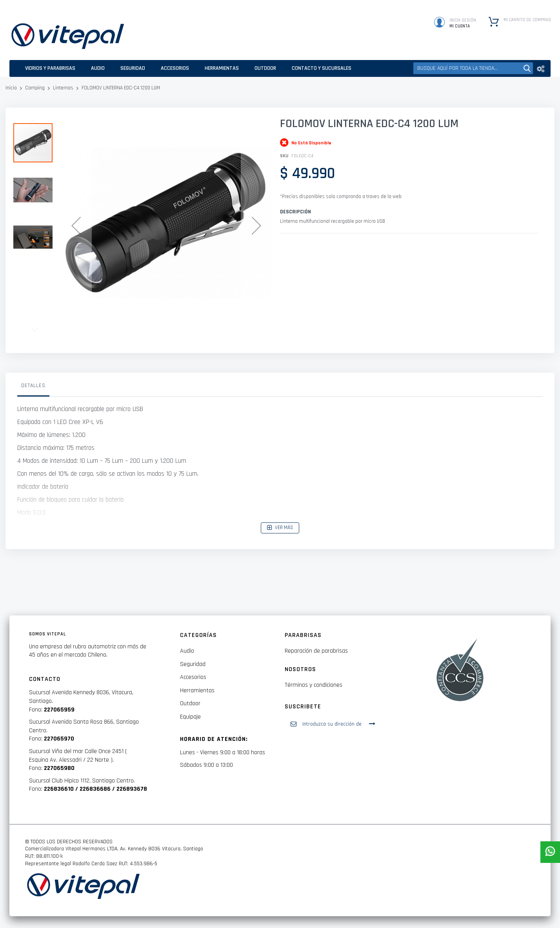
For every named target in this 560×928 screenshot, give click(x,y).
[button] (76, 225)
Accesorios (193, 677)
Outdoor (190, 703)
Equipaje (190, 717)
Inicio (11, 88)
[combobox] (473, 68)
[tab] (33, 388)
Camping (35, 88)
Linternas (63, 88)
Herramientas (197, 691)
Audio (187, 651)
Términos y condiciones (314, 685)
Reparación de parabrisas (316, 651)
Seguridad (193, 664)
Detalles (33, 386)
